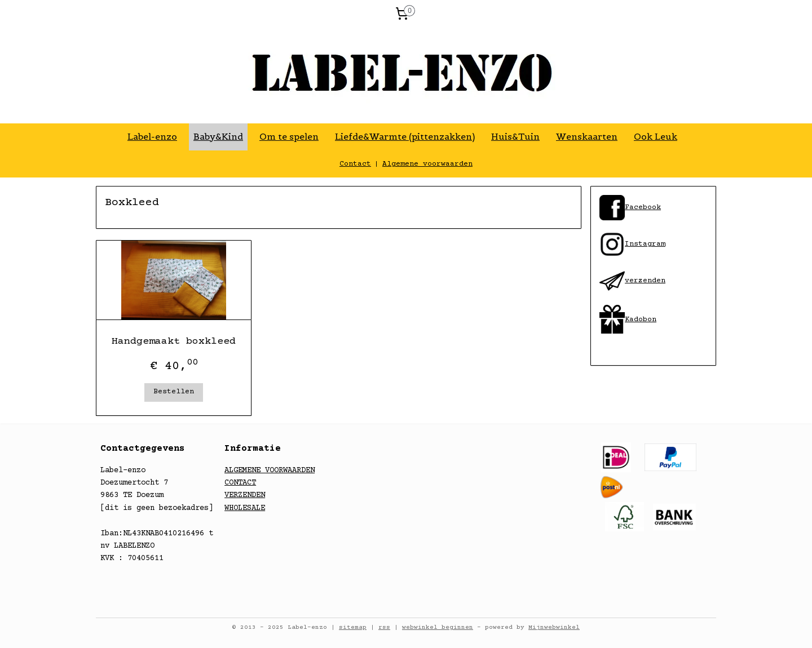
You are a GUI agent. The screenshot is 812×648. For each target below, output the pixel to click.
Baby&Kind (218, 136)
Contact (355, 164)
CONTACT (240, 483)
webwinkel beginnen (438, 627)
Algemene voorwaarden (427, 164)
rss (384, 627)
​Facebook (643, 207)
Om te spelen (289, 136)
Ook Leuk (656, 136)
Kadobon (641, 319)
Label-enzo (152, 136)
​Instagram (632, 244)
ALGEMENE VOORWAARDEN (270, 471)
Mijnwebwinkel (554, 627)
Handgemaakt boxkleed (174, 341)
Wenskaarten (587, 136)
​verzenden (632, 281)
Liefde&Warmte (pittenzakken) (405, 136)
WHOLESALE (245, 508)
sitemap (353, 627)
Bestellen (174, 392)
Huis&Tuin (515, 136)
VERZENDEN (245, 495)
